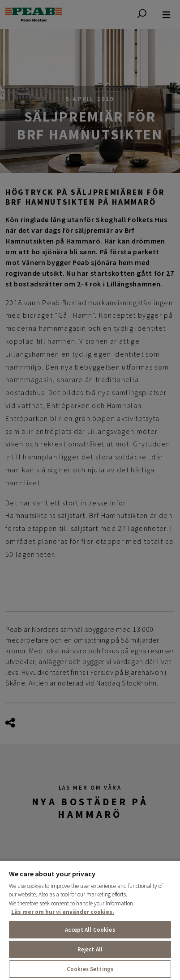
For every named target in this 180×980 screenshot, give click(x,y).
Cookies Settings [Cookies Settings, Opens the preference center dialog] (90, 969)
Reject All (90, 949)
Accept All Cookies (90, 930)
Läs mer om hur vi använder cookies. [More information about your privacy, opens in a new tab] (63, 912)
